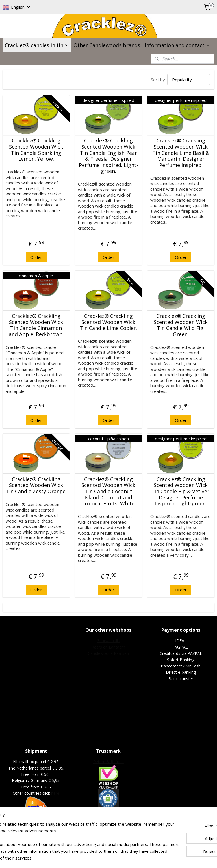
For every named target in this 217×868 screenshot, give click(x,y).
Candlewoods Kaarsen (108, 653)
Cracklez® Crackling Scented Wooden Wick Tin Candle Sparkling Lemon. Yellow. (36, 150)
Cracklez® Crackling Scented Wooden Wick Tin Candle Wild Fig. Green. (181, 325)
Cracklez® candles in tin (37, 45)
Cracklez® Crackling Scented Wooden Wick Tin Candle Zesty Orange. (36, 485)
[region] (71, 834)
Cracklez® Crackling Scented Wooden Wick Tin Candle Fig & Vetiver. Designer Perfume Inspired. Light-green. (181, 492)
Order (36, 257)
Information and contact (177, 45)
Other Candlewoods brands (107, 45)
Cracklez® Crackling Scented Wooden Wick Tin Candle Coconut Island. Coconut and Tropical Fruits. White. (108, 492)
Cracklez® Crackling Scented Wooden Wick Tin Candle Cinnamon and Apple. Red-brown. (36, 325)
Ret (96, 762)
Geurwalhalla (108, 641)
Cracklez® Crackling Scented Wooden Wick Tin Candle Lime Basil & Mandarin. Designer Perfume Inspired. (181, 153)
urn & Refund (112, 762)
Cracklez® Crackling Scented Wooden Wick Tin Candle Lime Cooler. (108, 322)
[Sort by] (189, 80)
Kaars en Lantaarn (108, 647)
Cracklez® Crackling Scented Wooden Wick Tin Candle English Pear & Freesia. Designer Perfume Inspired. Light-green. (108, 156)
